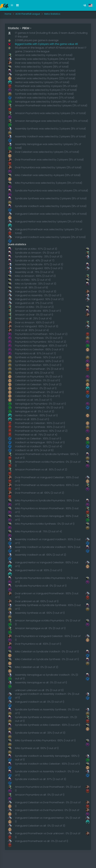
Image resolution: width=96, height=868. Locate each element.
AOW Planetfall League (28, 14)
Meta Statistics (52, 14)
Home (8, 14)
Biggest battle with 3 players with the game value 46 (46, 44)
